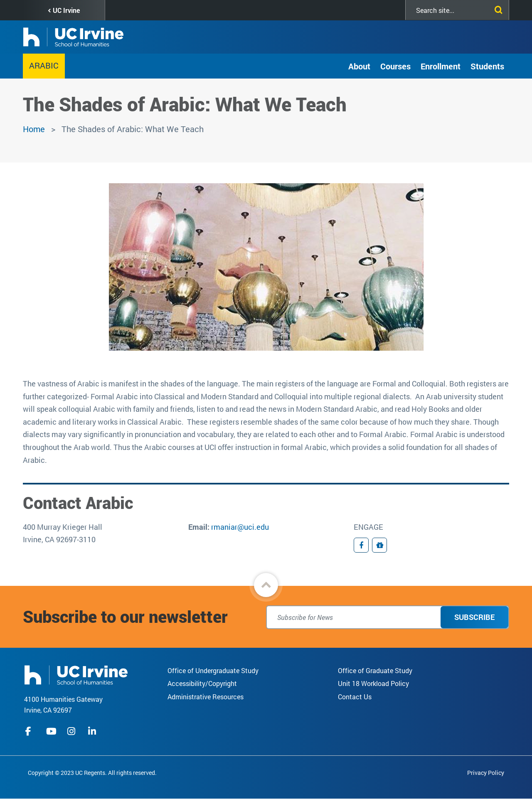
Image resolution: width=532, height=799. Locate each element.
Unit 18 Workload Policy (373, 683)
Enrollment (441, 66)
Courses (395, 66)
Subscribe (474, 617)
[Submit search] (497, 8)
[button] (266, 585)
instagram (72, 731)
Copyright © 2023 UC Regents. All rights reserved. (92, 773)
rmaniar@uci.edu (240, 527)
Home (34, 129)
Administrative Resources (206, 697)
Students (487, 66)
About (359, 66)
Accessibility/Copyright (202, 683)
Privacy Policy (486, 773)
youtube (51, 731)
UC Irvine (66, 10)
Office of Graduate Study (375, 670)
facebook (30, 731)
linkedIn (93, 731)
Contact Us (355, 697)
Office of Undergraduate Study (213, 670)
